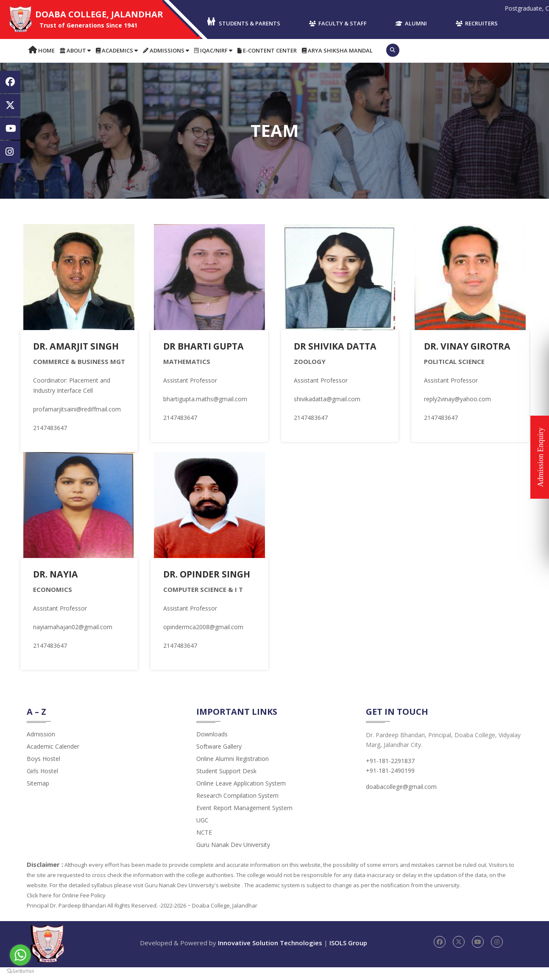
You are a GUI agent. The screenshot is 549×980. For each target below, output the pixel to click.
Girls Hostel (42, 784)
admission (41, 747)
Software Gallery (219, 759)
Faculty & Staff (338, 23)
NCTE (204, 845)
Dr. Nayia (57, 574)
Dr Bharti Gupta (206, 346)
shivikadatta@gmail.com (327, 399)
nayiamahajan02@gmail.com (73, 627)
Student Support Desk (226, 784)
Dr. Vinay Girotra (470, 346)
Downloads (212, 747)
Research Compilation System (237, 808)
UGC (202, 833)
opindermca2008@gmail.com (203, 640)
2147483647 (50, 428)
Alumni (411, 23)
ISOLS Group (348, 955)
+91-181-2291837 (390, 773)
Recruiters (477, 23)
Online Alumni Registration (233, 771)
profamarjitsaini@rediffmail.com (77, 409)
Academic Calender (53, 759)
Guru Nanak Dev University (233, 857)
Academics (117, 50)
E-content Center (267, 50)
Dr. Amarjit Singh (78, 346)
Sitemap (38, 796)
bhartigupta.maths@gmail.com (205, 399)
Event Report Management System (244, 820)
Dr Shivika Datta (337, 346)
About (75, 50)
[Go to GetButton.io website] (20, 971)
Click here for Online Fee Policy (66, 908)
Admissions (166, 50)
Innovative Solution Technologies (270, 955)
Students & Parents (243, 22)
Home (42, 50)
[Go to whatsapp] (20, 955)
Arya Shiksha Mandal (337, 50)
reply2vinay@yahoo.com (457, 399)
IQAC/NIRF (213, 50)
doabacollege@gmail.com (401, 799)
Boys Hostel (43, 771)
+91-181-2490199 (390, 783)
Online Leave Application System (241, 796)
